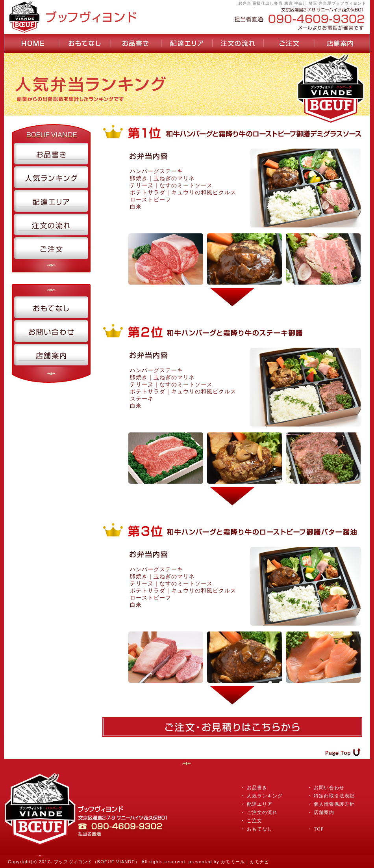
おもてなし (259, 829)
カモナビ (259, 862)
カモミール (233, 862)
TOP (319, 829)
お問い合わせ (329, 788)
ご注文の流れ (262, 812)
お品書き (257, 788)
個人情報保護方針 (334, 804)
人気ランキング (265, 796)
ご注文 (255, 821)
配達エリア (260, 804)
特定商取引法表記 (334, 796)
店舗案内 (324, 812)
